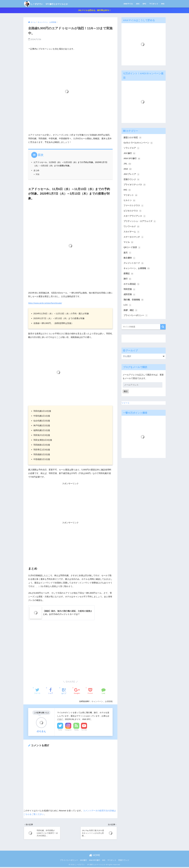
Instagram (68, 730)
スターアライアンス (135, 217)
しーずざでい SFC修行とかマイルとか (54, 4)
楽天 (128, 253)
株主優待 (130, 259)
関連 (38, 175)
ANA (128, 170)
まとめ (36, 171)
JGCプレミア (132, 175)
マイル (129, 243)
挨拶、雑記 (131, 311)
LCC (128, 306)
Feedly (76, 730)
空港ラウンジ (132, 180)
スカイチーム (132, 232)
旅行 (128, 279)
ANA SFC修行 (132, 159)
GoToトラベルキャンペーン (138, 143)
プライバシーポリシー (136, 316)
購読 (126, 392)
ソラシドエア (132, 149)
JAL (127, 164)
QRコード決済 (132, 248)
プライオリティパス (135, 185)
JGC (138, 4)
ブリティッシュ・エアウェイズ (140, 222)
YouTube (84, 730)
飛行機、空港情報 (134, 300)
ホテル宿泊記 (132, 285)
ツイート (126, 403)
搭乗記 (129, 274)
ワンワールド (132, 227)
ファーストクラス (134, 206)
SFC (144, 4)
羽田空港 (130, 290)
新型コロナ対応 (133, 138)
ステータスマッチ (134, 238)
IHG (163, 4)
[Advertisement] (70, 504)
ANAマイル (128, 4)
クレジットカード (134, 264)
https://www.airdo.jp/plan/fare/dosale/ (45, 304)
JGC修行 (130, 154)
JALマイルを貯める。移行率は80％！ (94, 11)
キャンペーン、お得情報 (102, 702)
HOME (95, 856)
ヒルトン (130, 201)
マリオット (154, 4)
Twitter (60, 730)
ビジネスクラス (133, 211)
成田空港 (130, 295)
